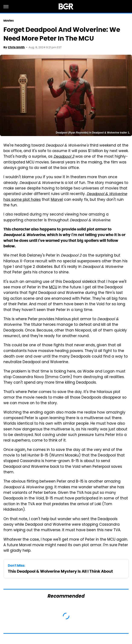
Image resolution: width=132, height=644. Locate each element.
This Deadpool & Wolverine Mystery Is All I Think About (60, 571)
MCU (53, 288)
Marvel (57, 200)
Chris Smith (16, 47)
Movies (9, 21)
